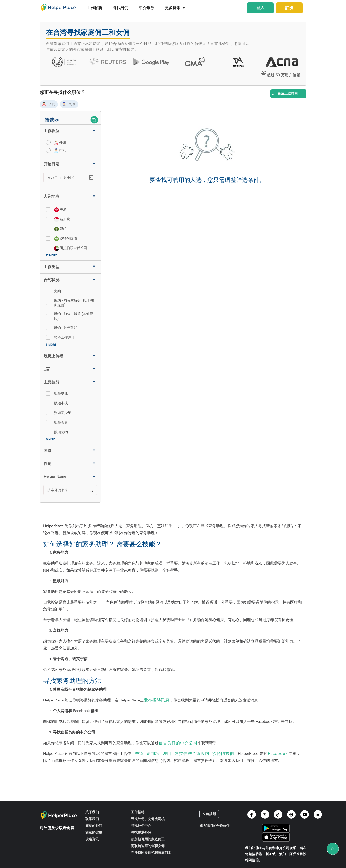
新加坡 (153, 754)
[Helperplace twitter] (265, 814)
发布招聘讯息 (157, 700)
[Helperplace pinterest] (291, 814)
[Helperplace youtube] (305, 814)
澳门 (167, 754)
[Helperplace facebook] (252, 814)
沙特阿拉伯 (223, 754)
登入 (260, 8)
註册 (289, 8)
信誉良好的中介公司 (178, 743)
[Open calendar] (91, 177)
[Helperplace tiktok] (278, 814)
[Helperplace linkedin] (318, 814)
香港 (139, 754)
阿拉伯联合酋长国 (192, 754)
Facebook (278, 754)
